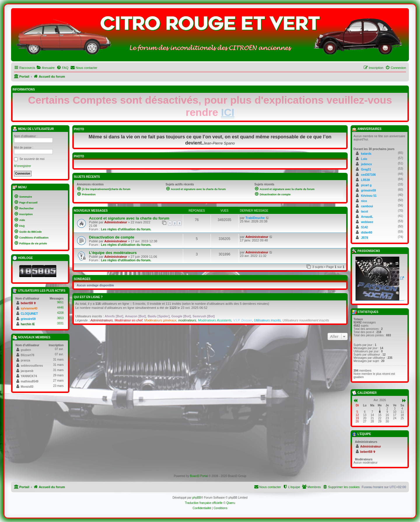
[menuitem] (45, 68)
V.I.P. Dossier (243, 320)
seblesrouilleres (32, 366)
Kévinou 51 (369, 196)
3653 (60, 318)
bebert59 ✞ (28, 303)
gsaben (26, 350)
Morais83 (27, 387)
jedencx (366, 164)
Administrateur (116, 222)
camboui (367, 206)
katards (366, 154)
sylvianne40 (29, 308)
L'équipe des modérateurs (113, 253)
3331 (60, 323)
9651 (60, 302)
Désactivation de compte (112, 237)
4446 (60, 308)
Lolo (364, 159)
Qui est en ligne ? (88, 297)
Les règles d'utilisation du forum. (126, 229)
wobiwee (367, 222)
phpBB (197, 498)
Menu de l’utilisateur (33, 129)
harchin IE (28, 324)
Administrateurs (101, 320)
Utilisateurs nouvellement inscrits (306, 320)
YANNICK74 (29, 376)
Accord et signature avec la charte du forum (129, 218)
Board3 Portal (199, 476)
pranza (25, 360)
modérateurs (187, 320)
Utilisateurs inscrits (267, 320)
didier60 (367, 233)
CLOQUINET (29, 314)
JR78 (365, 238)
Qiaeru (231, 503)
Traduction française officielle (204, 503)
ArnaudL (367, 217)
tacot (365, 212)
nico (364, 201)
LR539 (365, 180)
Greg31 (366, 169)
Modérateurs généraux (160, 320)
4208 (60, 313)
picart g (366, 185)
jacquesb (27, 371)
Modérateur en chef (128, 320)
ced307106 (369, 175)
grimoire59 (28, 319)
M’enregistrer (22, 166)
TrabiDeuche (255, 218)
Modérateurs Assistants (215, 320)
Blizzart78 (28, 355)
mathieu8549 (30, 381)
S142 (364, 227)
